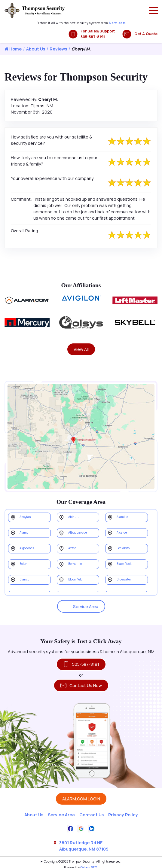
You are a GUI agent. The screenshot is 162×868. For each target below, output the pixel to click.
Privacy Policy (123, 815)
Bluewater (124, 579)
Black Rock (124, 564)
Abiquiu (74, 517)
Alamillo (122, 517)
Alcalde (122, 533)
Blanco (24, 579)
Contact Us (92, 815)
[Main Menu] (154, 11)
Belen (23, 564)
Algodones (27, 548)
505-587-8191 (81, 664)
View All (81, 349)
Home (13, 49)
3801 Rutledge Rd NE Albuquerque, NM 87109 (84, 846)
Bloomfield (75, 579)
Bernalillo (75, 564)
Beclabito (123, 548)
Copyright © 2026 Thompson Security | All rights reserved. (83, 862)
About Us (36, 49)
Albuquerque (78, 533)
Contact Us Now (81, 685)
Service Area (81, 606)
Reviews (58, 49)
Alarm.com (117, 23)
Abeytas (25, 517)
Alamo (24, 533)
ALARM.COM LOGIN (81, 799)
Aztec (72, 548)
